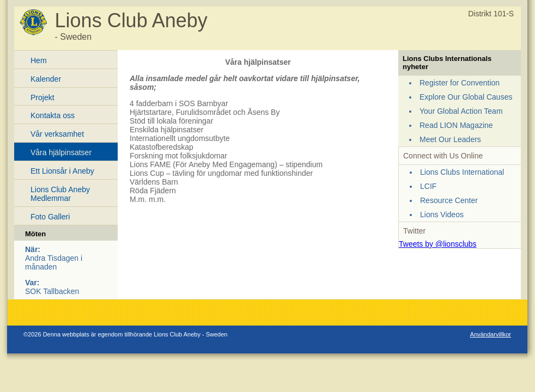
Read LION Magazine (456, 125)
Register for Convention (460, 83)
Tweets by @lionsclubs (438, 244)
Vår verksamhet (57, 134)
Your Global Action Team (461, 111)
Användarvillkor (491, 334)
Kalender (46, 79)
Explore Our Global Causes (466, 97)
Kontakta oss (53, 115)
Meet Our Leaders (450, 139)
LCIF (428, 186)
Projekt (42, 97)
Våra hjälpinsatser (61, 152)
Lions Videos (442, 215)
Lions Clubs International (462, 172)
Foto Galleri (50, 217)
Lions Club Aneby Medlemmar (60, 194)
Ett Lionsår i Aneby (62, 171)
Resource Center (449, 200)
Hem (39, 60)
